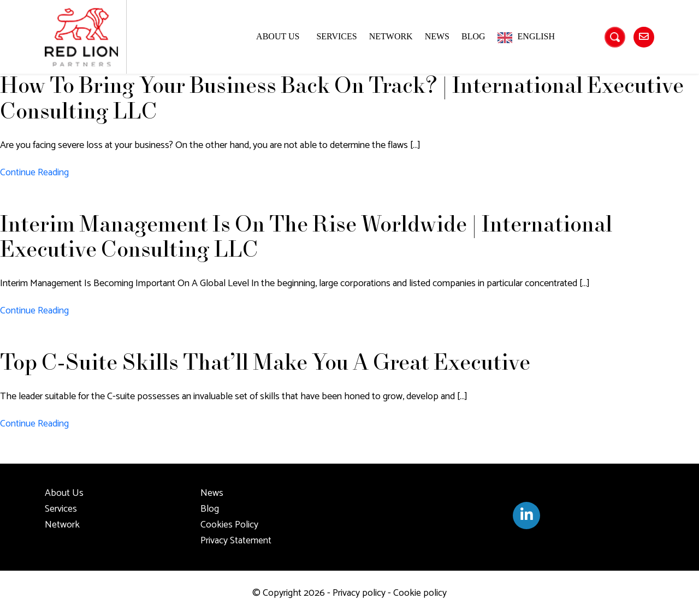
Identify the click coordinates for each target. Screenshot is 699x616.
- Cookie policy (416, 593)
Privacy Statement (236, 541)
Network (391, 36)
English (536, 36)
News (437, 36)
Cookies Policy (229, 525)
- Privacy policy (355, 593)
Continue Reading (34, 173)
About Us (278, 36)
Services (336, 36)
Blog (473, 36)
